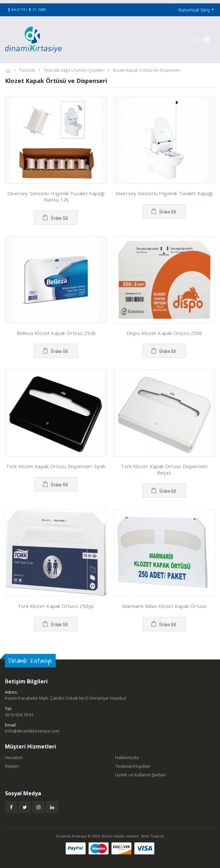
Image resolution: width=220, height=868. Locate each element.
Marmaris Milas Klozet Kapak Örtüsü (164, 606)
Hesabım (14, 757)
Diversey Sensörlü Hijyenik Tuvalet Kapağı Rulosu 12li (56, 196)
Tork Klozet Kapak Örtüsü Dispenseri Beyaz (164, 469)
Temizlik (27, 70)
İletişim (12, 766)
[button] (195, 40)
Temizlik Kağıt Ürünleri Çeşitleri (74, 70)
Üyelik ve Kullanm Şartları (141, 775)
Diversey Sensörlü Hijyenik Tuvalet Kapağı (164, 193)
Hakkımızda (127, 757)
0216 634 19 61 (19, 715)
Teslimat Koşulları (133, 766)
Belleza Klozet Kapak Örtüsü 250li (56, 333)
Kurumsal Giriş (194, 10)
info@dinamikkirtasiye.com (32, 731)
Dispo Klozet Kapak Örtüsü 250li (164, 333)
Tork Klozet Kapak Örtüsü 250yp (56, 606)
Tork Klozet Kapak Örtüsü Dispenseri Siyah (56, 466)
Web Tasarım (153, 836)
